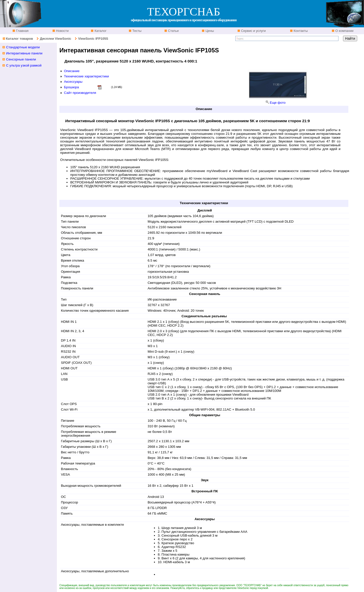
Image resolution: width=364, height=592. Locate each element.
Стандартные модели (23, 47)
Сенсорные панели (21, 59)
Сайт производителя (80, 93)
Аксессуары (73, 82)
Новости (62, 31)
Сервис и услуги (253, 31)
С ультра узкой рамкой (24, 65)
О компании (344, 31)
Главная (22, 31)
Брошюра (71, 87)
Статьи (173, 31)
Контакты (300, 31)
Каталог (100, 31)
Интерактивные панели (24, 53)
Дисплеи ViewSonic (56, 39)
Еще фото (278, 103)
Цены (209, 31)
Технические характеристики (86, 76)
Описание (72, 71)
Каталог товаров (19, 39)
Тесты (136, 31)
